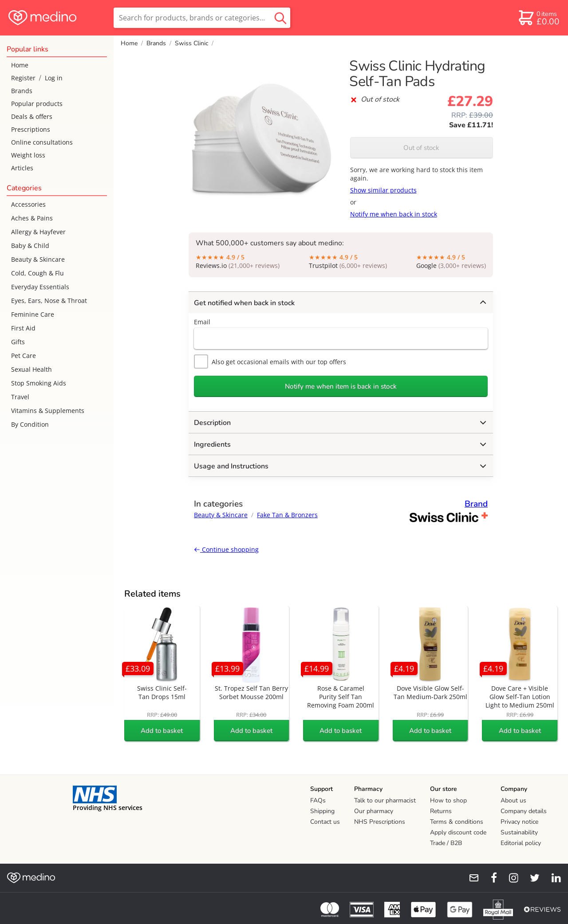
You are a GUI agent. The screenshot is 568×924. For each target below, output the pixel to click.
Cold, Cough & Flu (37, 273)
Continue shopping (226, 549)
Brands (22, 91)
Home (20, 65)
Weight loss (28, 155)
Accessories (28, 204)
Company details (524, 811)
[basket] (538, 18)
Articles (22, 168)
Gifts (18, 342)
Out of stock (421, 148)
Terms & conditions (457, 822)
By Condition (30, 424)
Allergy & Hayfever (38, 232)
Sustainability (519, 832)
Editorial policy (521, 843)
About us (513, 800)
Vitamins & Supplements (48, 411)
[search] (202, 18)
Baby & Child (30, 246)
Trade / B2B (446, 843)
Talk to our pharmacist (385, 800)
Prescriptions (31, 129)
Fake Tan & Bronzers (287, 515)
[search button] (280, 18)
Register (23, 78)
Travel (20, 397)
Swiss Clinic (191, 43)
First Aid (23, 328)
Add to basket (162, 731)
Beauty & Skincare (38, 259)
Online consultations (42, 142)
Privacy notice (519, 822)
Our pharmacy (374, 811)
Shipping (322, 811)
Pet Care (24, 356)
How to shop (448, 800)
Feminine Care (33, 314)
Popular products (37, 104)
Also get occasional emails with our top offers (270, 362)
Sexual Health (32, 369)
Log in (54, 78)
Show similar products (383, 190)
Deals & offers (32, 116)
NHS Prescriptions (380, 822)
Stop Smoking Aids (39, 383)
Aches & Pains (32, 218)
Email (202, 322)
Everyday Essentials (40, 287)
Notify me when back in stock (394, 214)
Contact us (325, 822)
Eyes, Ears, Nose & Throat (49, 301)
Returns (441, 811)
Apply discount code (458, 832)
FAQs (318, 800)
